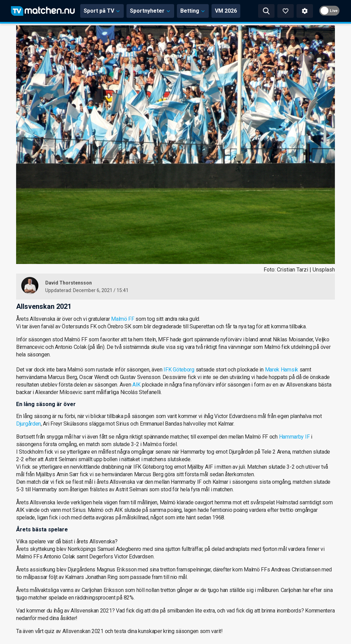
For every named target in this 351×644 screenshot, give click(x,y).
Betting (193, 11)
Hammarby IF (294, 437)
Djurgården (28, 424)
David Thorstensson (69, 283)
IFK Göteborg (179, 370)
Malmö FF (123, 319)
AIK (136, 385)
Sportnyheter (150, 11)
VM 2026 (226, 11)
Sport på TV (102, 11)
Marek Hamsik (282, 370)
